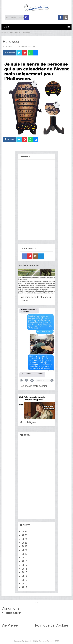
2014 (25, 576)
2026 (25, 532)
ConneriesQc (9, 46)
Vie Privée (10, 625)
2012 (25, 584)
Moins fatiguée (28, 422)
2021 (25, 550)
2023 (25, 543)
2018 (25, 561)
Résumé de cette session (34, 386)
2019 (25, 558)
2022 (25, 546)
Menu (6, 27)
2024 (25, 539)
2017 (25, 565)
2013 (25, 580)
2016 (25, 569)
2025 (25, 535)
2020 (25, 554)
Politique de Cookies (52, 625)
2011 (25, 587)
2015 (25, 572)
